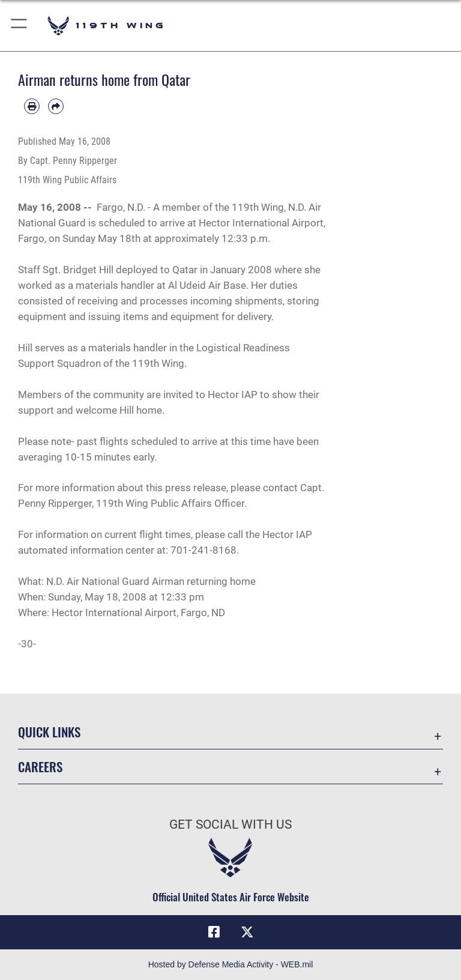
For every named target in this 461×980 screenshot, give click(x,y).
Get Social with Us (230, 824)
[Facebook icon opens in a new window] (214, 932)
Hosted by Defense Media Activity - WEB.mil (231, 964)
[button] (20, 26)
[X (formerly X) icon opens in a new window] (247, 932)
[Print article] (32, 106)
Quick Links (49, 732)
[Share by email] (56, 106)
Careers (40, 767)
